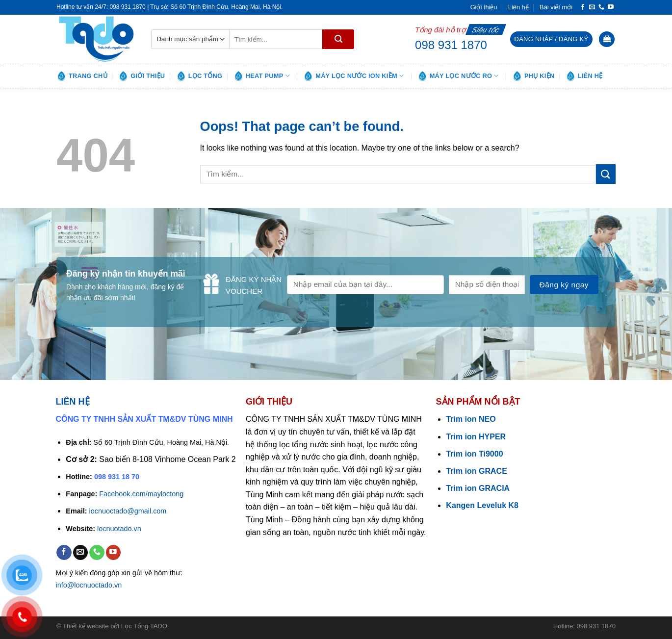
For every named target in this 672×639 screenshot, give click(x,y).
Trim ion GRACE (476, 471)
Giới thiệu (484, 7)
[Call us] (601, 7)
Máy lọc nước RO (458, 76)
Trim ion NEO (471, 419)
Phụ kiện (533, 76)
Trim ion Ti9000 (474, 454)
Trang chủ (82, 76)
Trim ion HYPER (476, 437)
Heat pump (262, 76)
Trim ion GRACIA (478, 488)
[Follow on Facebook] (583, 7)
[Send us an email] (592, 7)
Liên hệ (518, 7)
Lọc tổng (199, 76)
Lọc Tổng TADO (144, 626)
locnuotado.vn (119, 529)
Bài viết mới (556, 7)
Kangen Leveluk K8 (482, 505)
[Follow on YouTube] (611, 7)
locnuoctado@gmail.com (128, 511)
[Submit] (338, 39)
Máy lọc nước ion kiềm (353, 76)
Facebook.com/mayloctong (141, 494)
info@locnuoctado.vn (89, 585)
